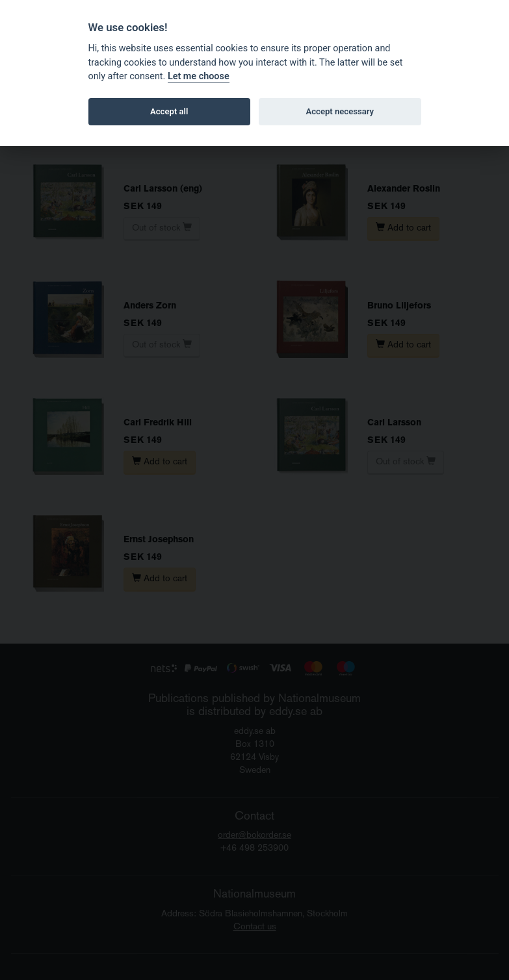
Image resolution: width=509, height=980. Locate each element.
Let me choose (199, 76)
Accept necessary (340, 111)
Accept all (169, 111)
